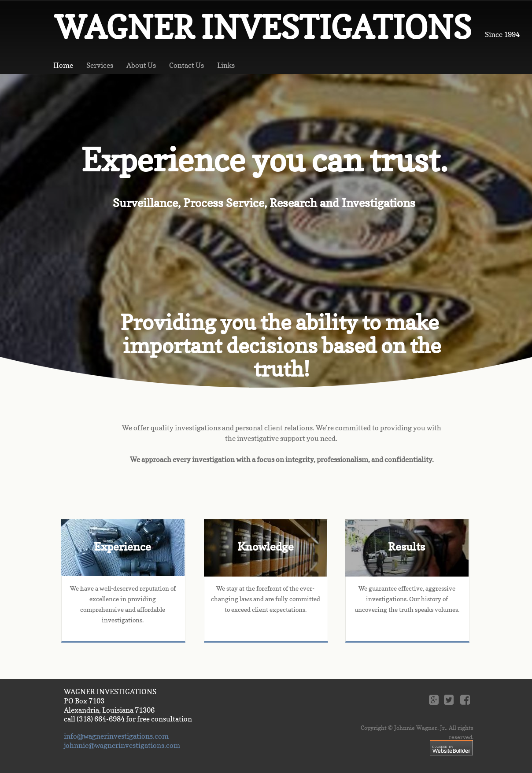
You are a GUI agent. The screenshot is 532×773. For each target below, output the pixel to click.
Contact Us (187, 65)
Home (63, 65)
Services (100, 65)
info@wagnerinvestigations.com (116, 736)
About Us (141, 65)
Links (226, 65)
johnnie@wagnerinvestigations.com (122, 745)
